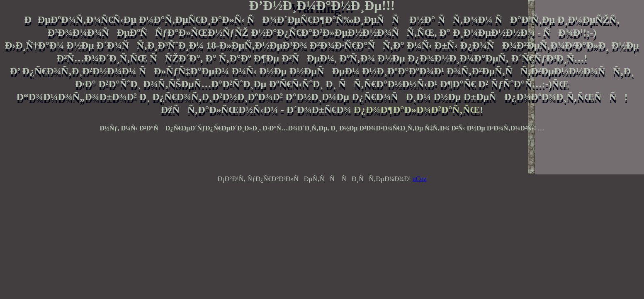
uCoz (420, 179)
